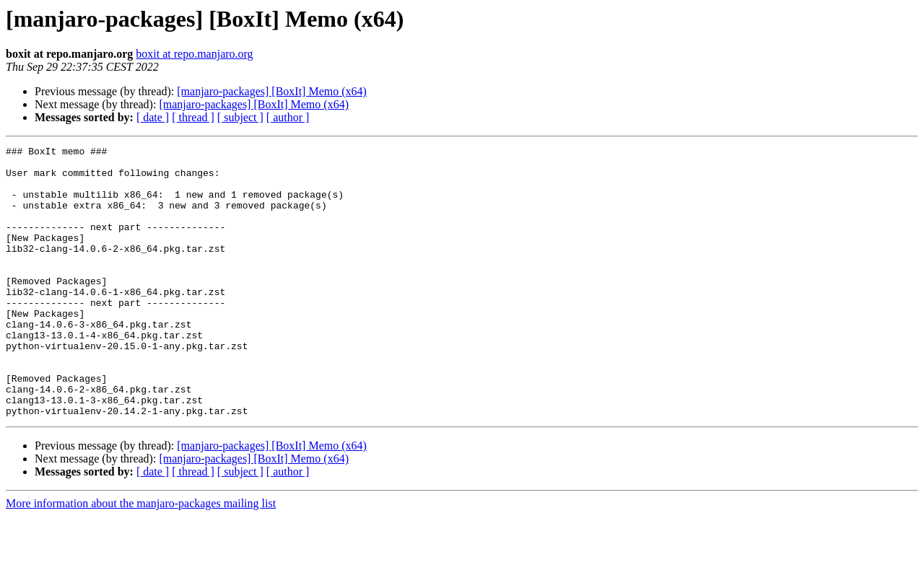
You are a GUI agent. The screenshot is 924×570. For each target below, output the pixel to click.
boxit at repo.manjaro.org (194, 54)
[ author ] (288, 117)
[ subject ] (240, 117)
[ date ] (153, 117)
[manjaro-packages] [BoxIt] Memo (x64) (272, 91)
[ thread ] (193, 117)
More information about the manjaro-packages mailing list (141, 557)
